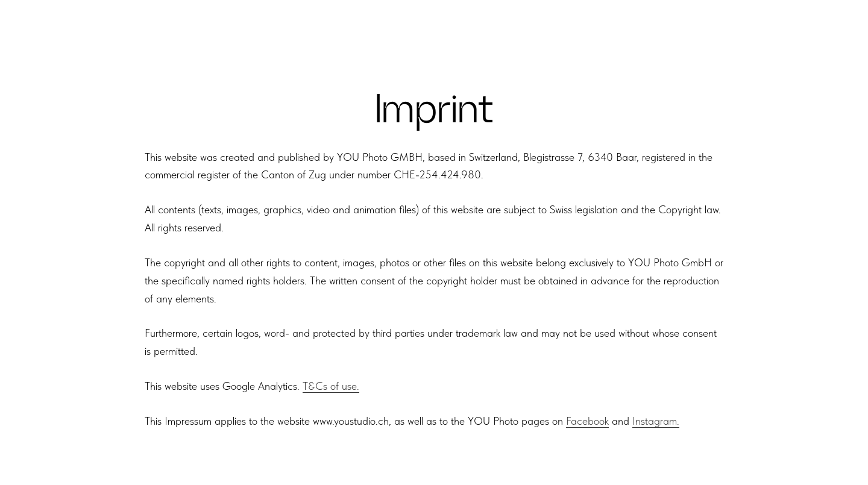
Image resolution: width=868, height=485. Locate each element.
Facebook (587, 421)
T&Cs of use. (331, 386)
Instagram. (656, 421)
